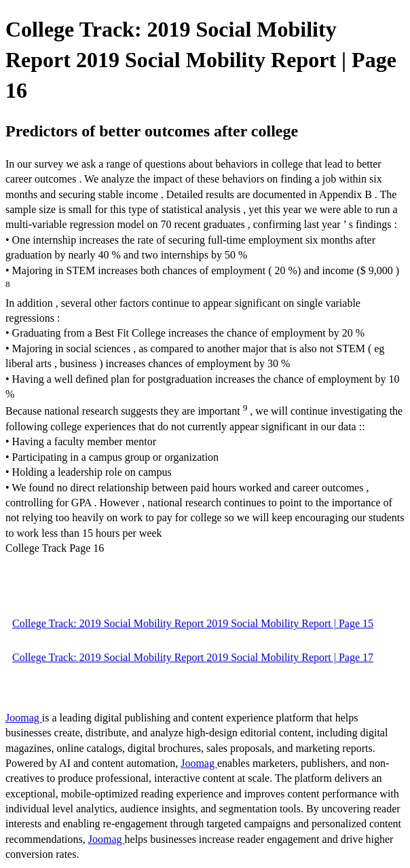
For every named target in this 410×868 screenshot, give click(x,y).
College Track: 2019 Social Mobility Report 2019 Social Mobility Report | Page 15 (193, 623)
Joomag (24, 718)
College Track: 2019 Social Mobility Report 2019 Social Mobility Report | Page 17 (193, 657)
